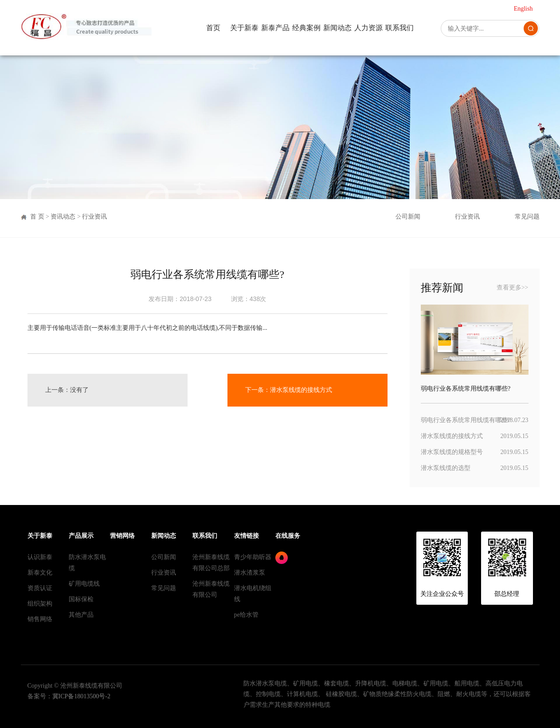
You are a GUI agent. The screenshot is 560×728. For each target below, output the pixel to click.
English (523, 9)
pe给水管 (246, 615)
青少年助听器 (253, 557)
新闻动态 (337, 28)
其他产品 (81, 615)
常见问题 (527, 217)
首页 (213, 28)
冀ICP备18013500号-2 (81, 696)
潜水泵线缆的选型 (446, 468)
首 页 (37, 217)
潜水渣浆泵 (250, 573)
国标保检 (81, 599)
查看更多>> (513, 288)
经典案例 (306, 28)
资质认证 (40, 588)
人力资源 (368, 28)
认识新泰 (40, 557)
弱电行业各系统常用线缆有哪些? (466, 420)
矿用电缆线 (84, 584)
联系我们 (399, 28)
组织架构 (40, 604)
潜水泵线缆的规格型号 (452, 452)
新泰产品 (275, 28)
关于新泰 (244, 28)
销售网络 (40, 619)
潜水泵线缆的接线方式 (301, 390)
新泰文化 (40, 573)
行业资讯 (94, 217)
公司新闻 (408, 217)
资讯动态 (63, 217)
